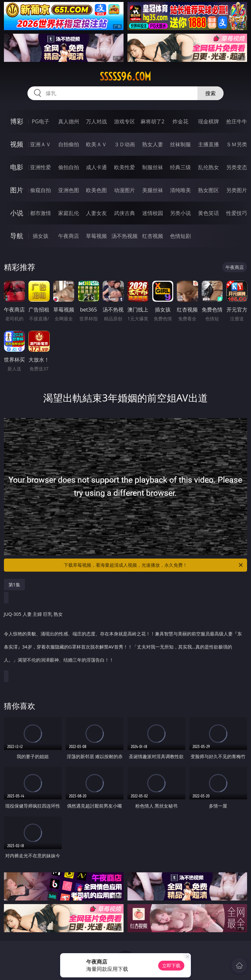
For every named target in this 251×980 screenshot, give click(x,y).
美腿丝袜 (153, 190)
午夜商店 (69, 236)
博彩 (17, 121)
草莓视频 (96, 236)
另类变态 (237, 167)
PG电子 (40, 121)
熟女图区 (209, 190)
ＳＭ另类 (237, 144)
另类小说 (180, 213)
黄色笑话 (209, 213)
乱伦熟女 (209, 167)
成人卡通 (96, 167)
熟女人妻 (153, 144)
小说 (17, 213)
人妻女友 (96, 213)
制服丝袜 (153, 167)
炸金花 (180, 121)
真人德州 (69, 121)
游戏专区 (125, 121)
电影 (17, 167)
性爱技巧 (237, 213)
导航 (17, 236)
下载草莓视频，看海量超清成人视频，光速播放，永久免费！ (154, 565)
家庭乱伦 (69, 213)
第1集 (14, 585)
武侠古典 (125, 213)
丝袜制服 (180, 144)
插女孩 (41, 236)
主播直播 (209, 144)
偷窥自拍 (41, 190)
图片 (17, 190)
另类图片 (237, 190)
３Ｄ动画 (125, 144)
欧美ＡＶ (96, 144)
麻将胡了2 (152, 121)
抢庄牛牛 (237, 121)
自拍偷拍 (69, 144)
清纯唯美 (180, 190)
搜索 (210, 93)
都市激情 (41, 213)
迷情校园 (153, 213)
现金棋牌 (209, 121)
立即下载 (171, 965)
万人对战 (96, 121)
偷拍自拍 (69, 167)
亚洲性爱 (41, 167)
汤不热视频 (125, 236)
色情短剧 (180, 236)
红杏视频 (153, 236)
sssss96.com (125, 77)
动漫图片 (125, 190)
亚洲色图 (69, 190)
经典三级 (180, 167)
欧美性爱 (125, 167)
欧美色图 (96, 190)
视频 (17, 144)
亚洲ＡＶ (41, 144)
